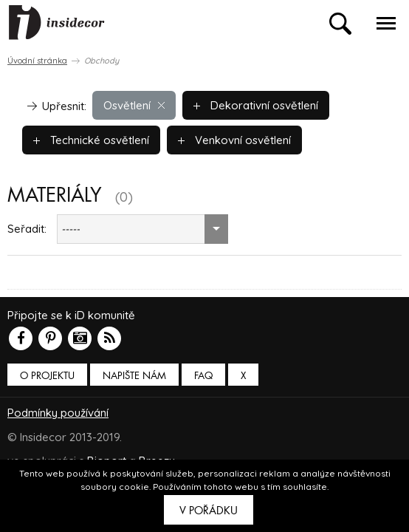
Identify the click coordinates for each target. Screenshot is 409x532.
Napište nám (134, 376)
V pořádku (209, 511)
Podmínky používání (58, 413)
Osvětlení (134, 105)
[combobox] (142, 229)
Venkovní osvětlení (234, 140)
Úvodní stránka (37, 61)
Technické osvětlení (91, 140)
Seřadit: (27, 229)
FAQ (203, 376)
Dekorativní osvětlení (256, 105)
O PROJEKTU (47, 376)
